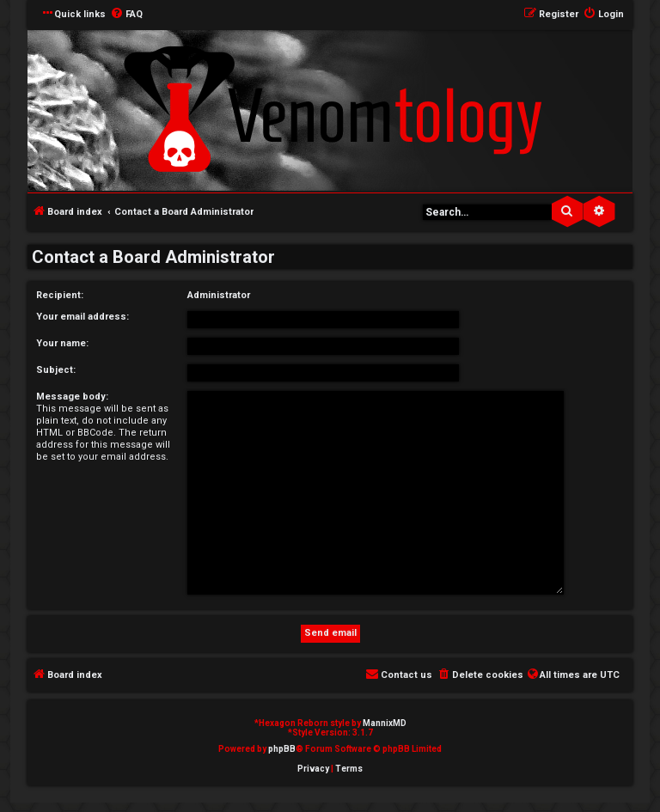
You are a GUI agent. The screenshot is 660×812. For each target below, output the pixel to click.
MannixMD (385, 723)
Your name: (62, 343)
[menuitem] (126, 15)
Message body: (72, 397)
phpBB (282, 749)
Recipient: (60, 295)
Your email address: (82, 317)
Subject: (56, 370)
